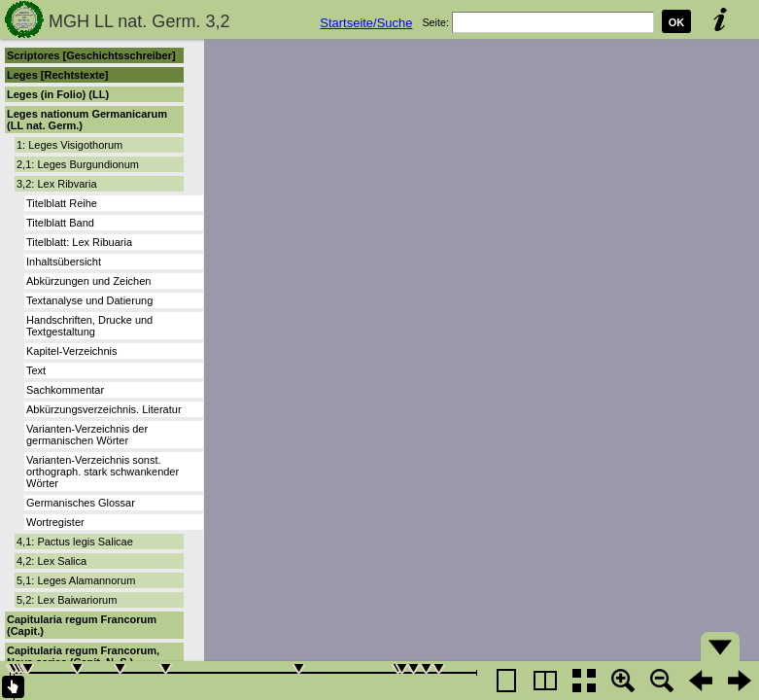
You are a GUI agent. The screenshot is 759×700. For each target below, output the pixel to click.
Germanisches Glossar (81, 503)
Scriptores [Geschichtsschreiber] (91, 55)
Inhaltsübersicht (64, 262)
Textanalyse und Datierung (89, 300)
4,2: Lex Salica (52, 561)
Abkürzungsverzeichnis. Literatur (104, 409)
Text (36, 370)
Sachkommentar (65, 390)
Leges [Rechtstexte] (58, 75)
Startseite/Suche (366, 23)
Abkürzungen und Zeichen (88, 281)
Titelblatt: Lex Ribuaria (79, 242)
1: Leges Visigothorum (69, 145)
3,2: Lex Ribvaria (57, 184)
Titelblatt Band (60, 223)
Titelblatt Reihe (62, 203)
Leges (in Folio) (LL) (58, 94)
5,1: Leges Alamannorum (76, 580)
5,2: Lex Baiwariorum (67, 600)
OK (677, 22)
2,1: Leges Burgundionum (78, 164)
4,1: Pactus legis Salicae (75, 542)
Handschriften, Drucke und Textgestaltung (89, 326)
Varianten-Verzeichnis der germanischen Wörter (87, 435)
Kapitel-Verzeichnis (72, 351)
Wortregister (55, 522)
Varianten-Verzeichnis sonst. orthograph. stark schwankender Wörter (103, 472)
